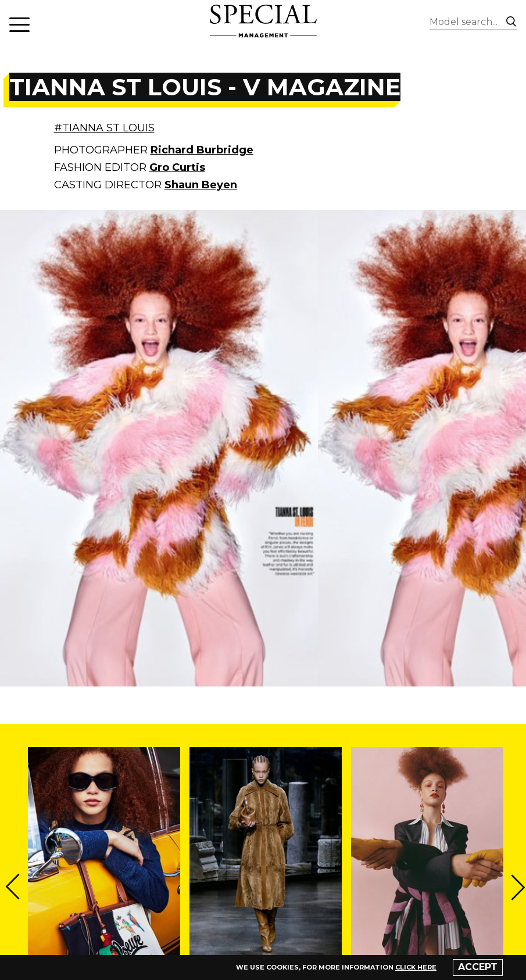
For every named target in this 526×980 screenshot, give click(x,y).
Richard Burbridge (202, 150)
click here (416, 967)
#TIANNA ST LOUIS (104, 128)
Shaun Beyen (201, 185)
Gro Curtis (177, 167)
